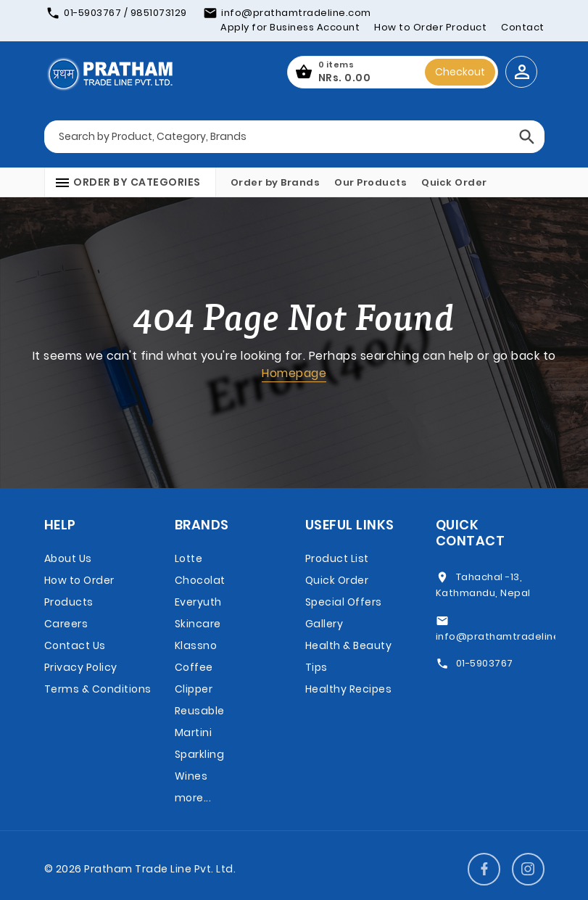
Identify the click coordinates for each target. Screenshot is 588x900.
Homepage (294, 373)
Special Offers (344, 602)
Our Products (370, 182)
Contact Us (75, 645)
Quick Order (454, 182)
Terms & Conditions (98, 689)
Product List (337, 558)
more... (193, 798)
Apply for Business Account (290, 27)
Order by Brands (276, 182)
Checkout (460, 72)
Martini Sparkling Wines (200, 754)
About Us (68, 558)
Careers (66, 624)
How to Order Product (430, 27)
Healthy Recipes (349, 689)
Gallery (324, 624)
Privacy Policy (81, 667)
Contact (523, 27)
